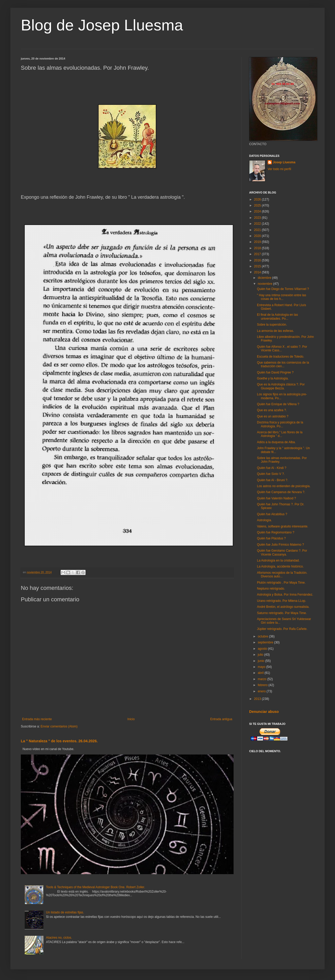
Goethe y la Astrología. (273, 378)
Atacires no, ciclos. (59, 938)
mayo (262, 667)
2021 (258, 230)
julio (261, 655)
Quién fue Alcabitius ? (272, 514)
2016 (258, 260)
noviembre (265, 284)
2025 (258, 205)
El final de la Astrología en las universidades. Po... (277, 317)
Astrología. (264, 520)
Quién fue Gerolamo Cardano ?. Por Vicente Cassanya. (282, 552)
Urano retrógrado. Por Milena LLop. (282, 601)
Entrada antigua (221, 719)
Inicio (131, 719)
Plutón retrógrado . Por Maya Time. (281, 583)
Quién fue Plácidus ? (271, 538)
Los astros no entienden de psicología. (284, 486)
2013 (258, 699)
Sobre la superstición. (272, 325)
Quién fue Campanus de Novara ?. (281, 492)
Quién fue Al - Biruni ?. (273, 480)
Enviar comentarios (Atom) (59, 726)
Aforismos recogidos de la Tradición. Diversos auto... (282, 575)
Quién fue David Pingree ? (275, 372)
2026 (258, 199)
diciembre (265, 278)
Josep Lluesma (284, 162)
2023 (258, 218)
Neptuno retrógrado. (271, 589)
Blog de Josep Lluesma (102, 25)
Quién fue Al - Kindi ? (272, 468)
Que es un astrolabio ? (273, 416)
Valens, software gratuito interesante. (283, 526)
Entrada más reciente (37, 719)
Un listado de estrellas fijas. (65, 912)
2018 (258, 248)
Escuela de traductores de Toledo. (281, 357)
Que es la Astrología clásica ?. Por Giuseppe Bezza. (281, 386)
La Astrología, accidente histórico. (280, 566)
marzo (263, 679)
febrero (263, 685)
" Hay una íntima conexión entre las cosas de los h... (282, 297)
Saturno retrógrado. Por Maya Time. (282, 613)
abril (261, 673)
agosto (263, 649)
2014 (258, 272)
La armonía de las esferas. (275, 331)
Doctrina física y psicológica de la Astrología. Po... (280, 424)
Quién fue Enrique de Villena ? (278, 404)
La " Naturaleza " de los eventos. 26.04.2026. (59, 741)
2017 (258, 254)
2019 (258, 242)
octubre (263, 636)
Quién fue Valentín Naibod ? (276, 498)
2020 (258, 236)
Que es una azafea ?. (272, 410)
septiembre (266, 642)
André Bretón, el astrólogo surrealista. (283, 607)
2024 (258, 211)
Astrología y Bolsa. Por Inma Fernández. (285, 595)
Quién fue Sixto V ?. (271, 474)
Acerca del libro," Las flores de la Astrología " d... (280, 434)
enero (262, 691)
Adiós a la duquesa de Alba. (276, 442)
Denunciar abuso (264, 712)
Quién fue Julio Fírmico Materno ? (281, 545)
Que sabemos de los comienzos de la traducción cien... (283, 364)
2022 (258, 224)
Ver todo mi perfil (279, 169)
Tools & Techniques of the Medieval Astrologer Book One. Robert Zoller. (96, 887)
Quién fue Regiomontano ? (276, 532)
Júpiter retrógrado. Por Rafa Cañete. (282, 629)
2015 (258, 266)
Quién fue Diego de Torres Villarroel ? (283, 289)
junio (262, 661)
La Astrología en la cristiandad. (278, 560)
